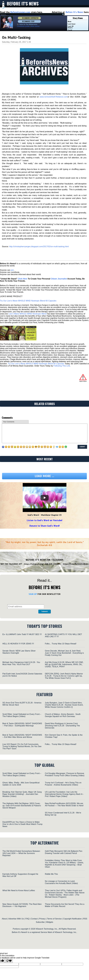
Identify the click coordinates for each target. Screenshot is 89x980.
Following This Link (62, 366)
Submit (45, 611)
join (12, 270)
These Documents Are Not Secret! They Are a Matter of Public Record (65, 905)
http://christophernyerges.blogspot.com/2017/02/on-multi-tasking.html (39, 247)
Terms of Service (54, 919)
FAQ (27, 919)
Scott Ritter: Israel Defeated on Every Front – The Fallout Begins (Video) (22, 715)
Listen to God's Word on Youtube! (44, 520)
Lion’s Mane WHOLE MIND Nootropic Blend (28, 314)
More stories (35, 26)
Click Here (22, 279)
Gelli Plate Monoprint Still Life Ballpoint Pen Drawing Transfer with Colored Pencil (64, 852)
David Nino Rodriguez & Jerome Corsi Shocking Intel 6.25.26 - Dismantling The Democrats (62, 726)
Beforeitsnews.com (20, 12)
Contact (34, 919)
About (4, 919)
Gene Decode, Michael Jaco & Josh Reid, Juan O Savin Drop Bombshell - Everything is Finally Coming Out (64, 653)
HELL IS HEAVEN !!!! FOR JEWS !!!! (18, 644)
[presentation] (63, 603)
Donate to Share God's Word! (44, 526)
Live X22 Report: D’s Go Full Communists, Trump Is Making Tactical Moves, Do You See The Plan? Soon (22, 746)
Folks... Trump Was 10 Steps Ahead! (61, 644)
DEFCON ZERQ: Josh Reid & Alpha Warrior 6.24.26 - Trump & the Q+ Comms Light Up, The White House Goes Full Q (64, 676)
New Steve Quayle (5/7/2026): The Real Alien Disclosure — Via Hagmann (22, 905)
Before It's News (23, 3)
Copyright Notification (72, 919)
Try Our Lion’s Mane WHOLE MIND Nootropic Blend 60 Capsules (28, 301)
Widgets (50, 922)
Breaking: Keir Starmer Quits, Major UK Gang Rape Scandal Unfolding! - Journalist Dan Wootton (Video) (22, 794)
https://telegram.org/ (34, 564)
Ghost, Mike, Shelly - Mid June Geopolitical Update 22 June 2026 (21, 784)
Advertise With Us (16, 919)
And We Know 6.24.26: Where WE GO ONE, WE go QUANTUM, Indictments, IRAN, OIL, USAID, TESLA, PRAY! (64, 664)
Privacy (42, 919)
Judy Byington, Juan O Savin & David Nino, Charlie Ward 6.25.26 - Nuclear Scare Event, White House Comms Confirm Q (64, 705)
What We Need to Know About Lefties (19, 890)
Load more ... (44, 476)
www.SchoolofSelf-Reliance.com (54, 97)
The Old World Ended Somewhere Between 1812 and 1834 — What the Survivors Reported (21, 853)
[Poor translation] (9, 961)
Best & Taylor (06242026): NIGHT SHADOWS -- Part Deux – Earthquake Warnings (22, 725)
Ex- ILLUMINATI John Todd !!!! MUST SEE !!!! (22, 634)
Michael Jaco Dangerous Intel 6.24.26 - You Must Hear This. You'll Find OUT (21, 663)
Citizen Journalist (59, 279)
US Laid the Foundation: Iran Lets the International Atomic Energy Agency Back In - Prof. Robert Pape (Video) (64, 794)
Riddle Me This (51, 874)
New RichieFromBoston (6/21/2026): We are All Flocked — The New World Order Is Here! (64, 804)
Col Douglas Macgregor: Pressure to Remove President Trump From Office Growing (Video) (65, 774)
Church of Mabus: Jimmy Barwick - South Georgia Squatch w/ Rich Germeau (63, 715)
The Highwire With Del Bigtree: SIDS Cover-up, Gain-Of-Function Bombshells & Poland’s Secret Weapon (22, 806)
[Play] (45, 498)
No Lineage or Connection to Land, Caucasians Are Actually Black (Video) (61, 882)
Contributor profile (23, 26)
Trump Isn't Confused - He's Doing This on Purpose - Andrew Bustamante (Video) (63, 784)
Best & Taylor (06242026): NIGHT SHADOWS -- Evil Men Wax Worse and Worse (22, 736)
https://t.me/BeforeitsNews (76, 564)
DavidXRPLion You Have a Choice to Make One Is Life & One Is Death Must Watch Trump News (22, 824)
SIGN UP (33, 594)
